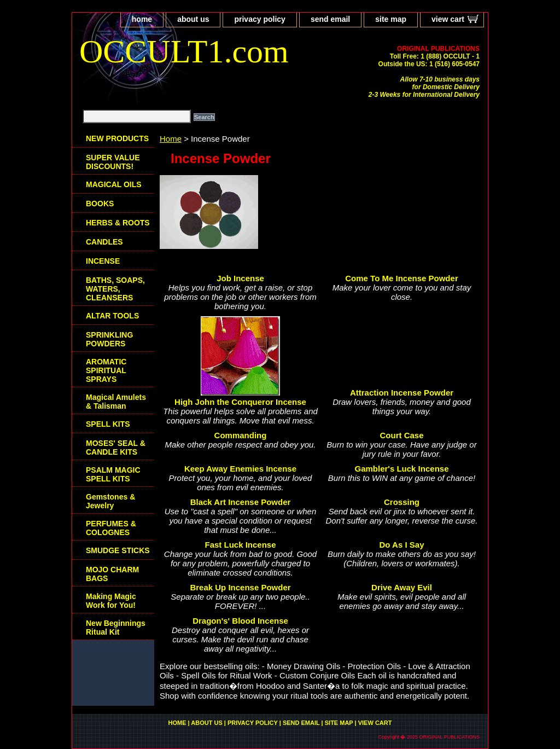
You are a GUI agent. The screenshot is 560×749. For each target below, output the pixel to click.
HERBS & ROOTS (118, 223)
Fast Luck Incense (240, 545)
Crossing (402, 502)
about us (193, 19)
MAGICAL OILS (114, 184)
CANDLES (104, 242)
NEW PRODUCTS (117, 138)
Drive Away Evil (402, 587)
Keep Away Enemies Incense (240, 469)
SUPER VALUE (113, 162)
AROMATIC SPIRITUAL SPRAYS (106, 370)
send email (330, 19)
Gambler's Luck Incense (402, 469)
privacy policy (259, 19)
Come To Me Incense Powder (401, 278)
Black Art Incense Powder (241, 502)
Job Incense (240, 278)
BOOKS (100, 204)
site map (391, 19)
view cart (448, 19)
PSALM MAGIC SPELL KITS (113, 474)
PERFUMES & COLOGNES (111, 528)
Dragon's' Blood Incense (240, 621)
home (142, 19)
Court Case (401, 435)
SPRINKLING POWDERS (109, 339)
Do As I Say (402, 545)
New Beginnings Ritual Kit (116, 628)
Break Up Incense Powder (240, 587)
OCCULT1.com (184, 51)
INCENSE (103, 261)
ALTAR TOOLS (112, 316)
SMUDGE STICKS (118, 550)
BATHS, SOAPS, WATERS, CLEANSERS (115, 289)
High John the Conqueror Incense (240, 402)
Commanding (241, 435)
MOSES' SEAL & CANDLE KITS (116, 448)
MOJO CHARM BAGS (112, 574)
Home (171, 139)
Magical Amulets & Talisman (116, 402)
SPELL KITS (108, 424)
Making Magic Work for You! (111, 601)
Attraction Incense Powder (402, 393)
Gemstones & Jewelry (110, 501)
